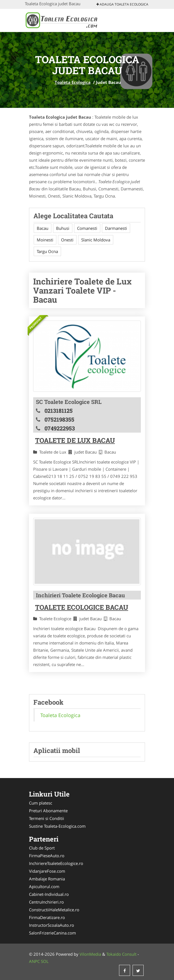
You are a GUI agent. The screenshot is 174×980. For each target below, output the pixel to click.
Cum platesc (41, 803)
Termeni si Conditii (47, 818)
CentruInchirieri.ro (46, 902)
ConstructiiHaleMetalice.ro (54, 910)
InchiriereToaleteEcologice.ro (56, 863)
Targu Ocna (47, 251)
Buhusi (63, 228)
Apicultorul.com (44, 886)
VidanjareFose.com (47, 871)
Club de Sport (42, 848)
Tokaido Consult (121, 954)
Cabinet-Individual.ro (49, 894)
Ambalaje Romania (47, 879)
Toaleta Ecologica (73, 82)
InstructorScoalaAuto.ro (52, 925)
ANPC (34, 961)
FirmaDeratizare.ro (47, 917)
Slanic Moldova (96, 240)
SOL (45, 961)
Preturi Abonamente (48, 811)
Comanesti (87, 228)
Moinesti (45, 240)
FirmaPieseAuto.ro (47, 856)
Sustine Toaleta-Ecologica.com (57, 826)
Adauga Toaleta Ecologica (122, 4)
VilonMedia (90, 954)
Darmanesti (116, 228)
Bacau (43, 228)
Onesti (67, 240)
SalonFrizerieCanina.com (52, 933)
